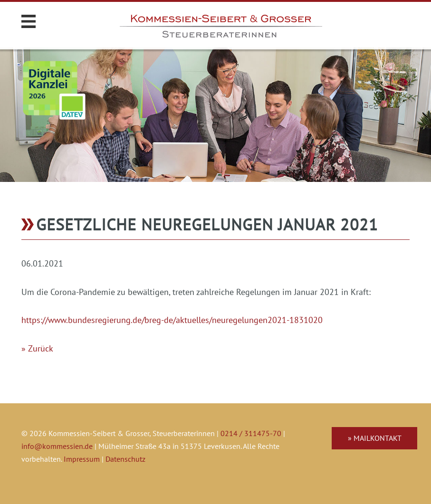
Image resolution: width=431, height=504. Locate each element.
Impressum (82, 459)
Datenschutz (125, 459)
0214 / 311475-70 (251, 433)
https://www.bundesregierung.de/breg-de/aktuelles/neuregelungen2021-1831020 (172, 320)
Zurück (41, 348)
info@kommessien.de (57, 446)
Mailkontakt (378, 438)
